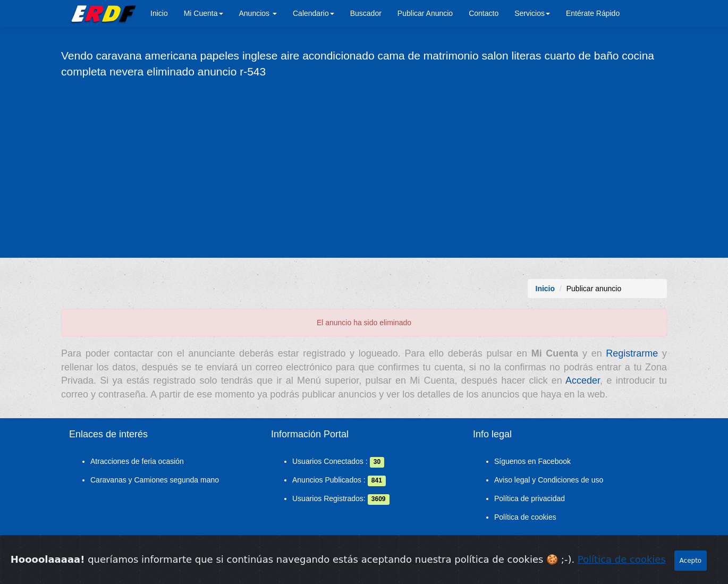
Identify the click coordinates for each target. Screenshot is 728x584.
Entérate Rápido (593, 13)
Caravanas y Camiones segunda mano (155, 480)
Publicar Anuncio (425, 13)
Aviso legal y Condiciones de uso (549, 480)
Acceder (583, 380)
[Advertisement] (364, 167)
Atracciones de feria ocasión (137, 461)
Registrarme (632, 353)
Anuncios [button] (258, 13)
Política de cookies (525, 517)
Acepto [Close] (691, 567)
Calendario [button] (314, 13)
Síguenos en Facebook (532, 461)
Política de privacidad (530, 498)
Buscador (366, 13)
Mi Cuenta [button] (204, 13)
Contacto (484, 13)
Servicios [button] (532, 13)
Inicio (159, 13)
